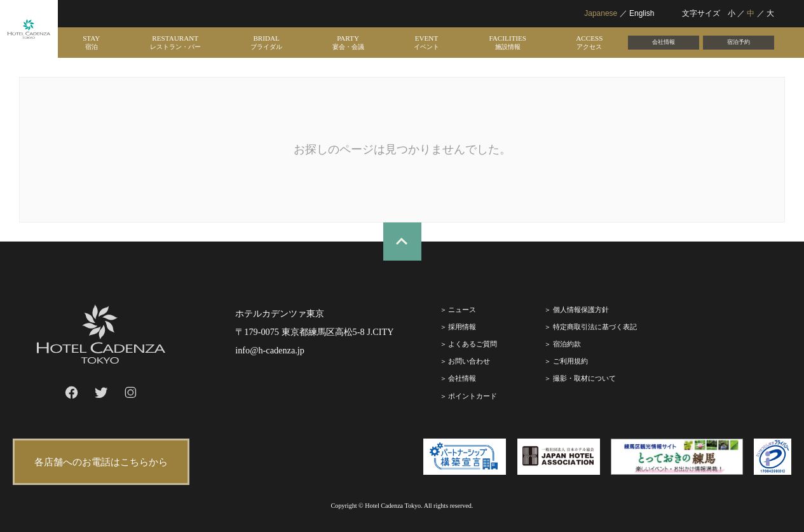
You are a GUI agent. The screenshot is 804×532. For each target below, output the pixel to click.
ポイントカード (473, 396)
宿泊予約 (739, 42)
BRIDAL (266, 43)
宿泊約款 (567, 344)
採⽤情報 (462, 327)
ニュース (462, 310)
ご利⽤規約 (570, 361)
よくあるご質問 (473, 344)
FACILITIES (508, 43)
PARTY (348, 43)
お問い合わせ (469, 361)
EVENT (426, 43)
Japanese (601, 13)
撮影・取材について (584, 378)
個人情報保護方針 (581, 310)
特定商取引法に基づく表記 (595, 327)
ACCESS (589, 43)
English (642, 13)
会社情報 (664, 42)
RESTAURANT (175, 43)
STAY (91, 43)
